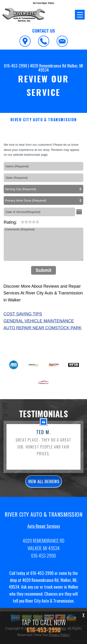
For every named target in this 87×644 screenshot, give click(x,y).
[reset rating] (19, 221)
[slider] (30, 222)
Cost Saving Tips (23, 314)
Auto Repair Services (44, 532)
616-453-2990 (16, 66)
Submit (44, 270)
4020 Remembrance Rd (48, 66)
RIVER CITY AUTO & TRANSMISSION (44, 120)
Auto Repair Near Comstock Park (43, 328)
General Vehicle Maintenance (39, 321)
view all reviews (44, 487)
